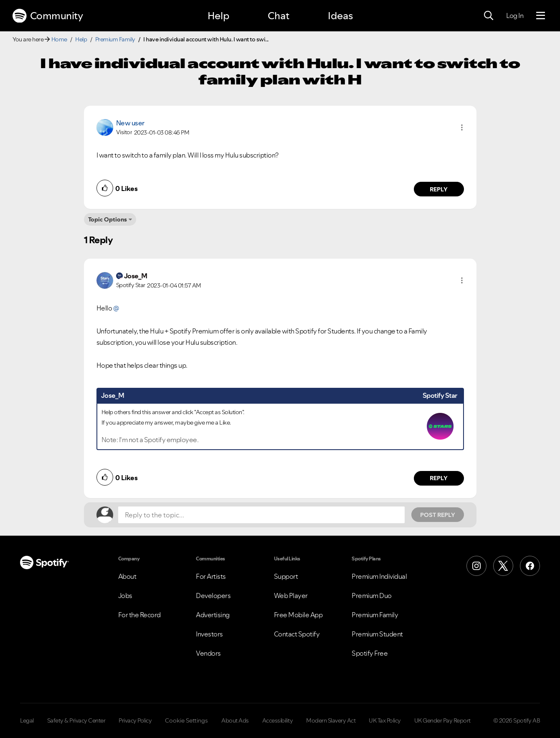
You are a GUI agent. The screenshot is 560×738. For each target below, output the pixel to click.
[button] (462, 127)
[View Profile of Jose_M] (136, 276)
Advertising (213, 615)
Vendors (208, 653)
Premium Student (377, 634)
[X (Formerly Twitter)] (503, 566)
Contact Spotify (297, 634)
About (127, 576)
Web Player (291, 595)
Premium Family (115, 39)
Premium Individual (379, 576)
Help (218, 16)
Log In (515, 15)
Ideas (340, 16)
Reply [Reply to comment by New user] (439, 189)
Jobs (125, 595)
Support (286, 576)
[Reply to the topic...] (261, 515)
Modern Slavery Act (331, 720)
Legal (27, 720)
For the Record (139, 615)
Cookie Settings (186, 720)
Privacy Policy (135, 720)
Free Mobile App (298, 615)
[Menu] (541, 16)
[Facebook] (530, 566)
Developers (213, 595)
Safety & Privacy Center (76, 720)
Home (59, 39)
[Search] (489, 16)
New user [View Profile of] (130, 123)
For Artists (211, 576)
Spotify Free (370, 653)
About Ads (235, 720)
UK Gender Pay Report (442, 720)
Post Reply (438, 515)
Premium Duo (372, 595)
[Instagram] (476, 566)
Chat (279, 16)
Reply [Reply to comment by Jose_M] (439, 478)
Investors (209, 634)
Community (48, 16)
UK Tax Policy (385, 720)
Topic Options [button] (108, 219)
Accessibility (278, 720)
